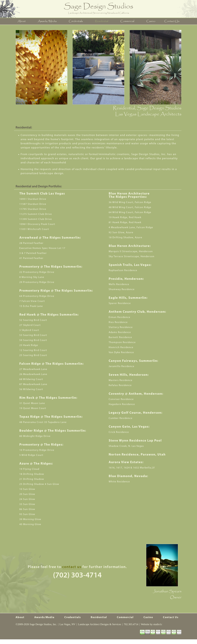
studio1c (158, 629)
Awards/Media (47, 21)
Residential (102, 21)
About (22, 21)
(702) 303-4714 (77, 576)
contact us (72, 567)
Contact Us (171, 21)
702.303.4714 (131, 629)
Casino (151, 21)
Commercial (127, 21)
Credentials (76, 21)
